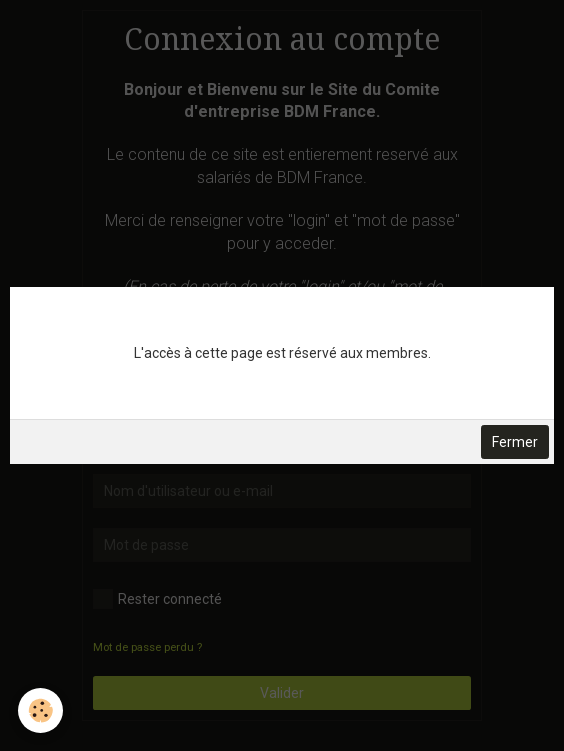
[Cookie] (40, 710)
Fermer (515, 442)
